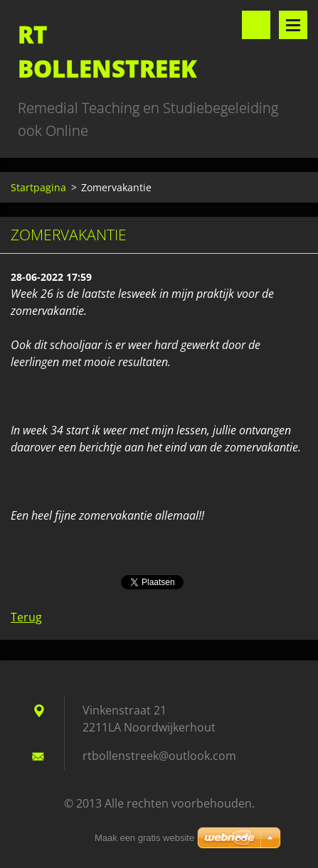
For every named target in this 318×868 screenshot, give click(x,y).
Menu (293, 25)
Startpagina (38, 187)
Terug (26, 617)
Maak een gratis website (144, 838)
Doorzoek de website (256, 25)
